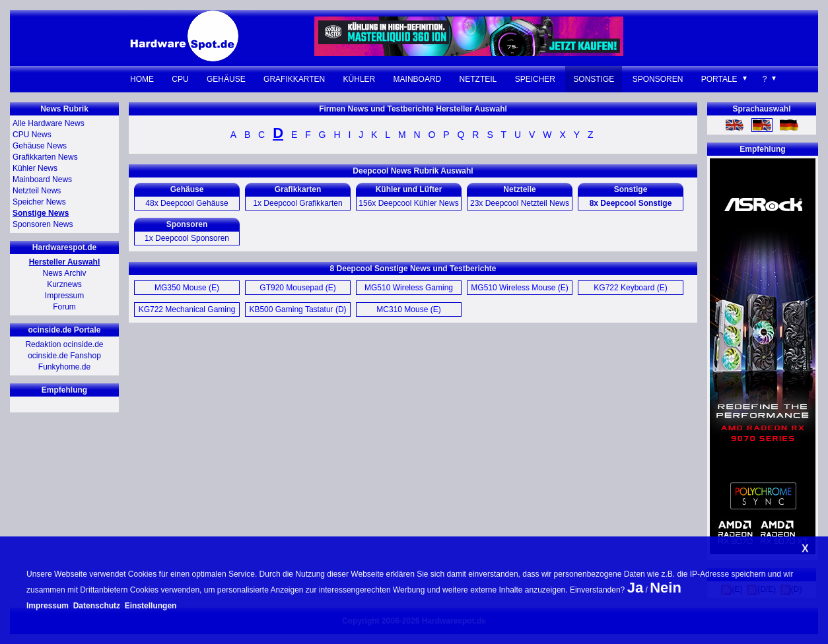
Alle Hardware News (49, 123)
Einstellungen (151, 606)
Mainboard (418, 79)
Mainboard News (42, 179)
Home (142, 79)
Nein (666, 588)
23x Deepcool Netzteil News (520, 203)
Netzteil (478, 79)
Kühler (360, 79)
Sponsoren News (43, 224)
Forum (64, 307)
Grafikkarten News (45, 157)
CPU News (32, 135)
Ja (635, 588)
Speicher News (39, 202)
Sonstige (594, 79)
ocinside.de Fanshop (64, 356)
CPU (180, 79)
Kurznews (64, 284)
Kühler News (35, 168)
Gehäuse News (40, 146)
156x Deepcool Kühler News (408, 203)
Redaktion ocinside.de (64, 344)
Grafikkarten (294, 79)
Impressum (64, 296)
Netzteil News (37, 191)
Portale (719, 79)
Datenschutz (97, 606)
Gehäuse (226, 79)
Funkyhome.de (64, 367)
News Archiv (64, 273)
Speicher (535, 79)
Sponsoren (658, 79)
